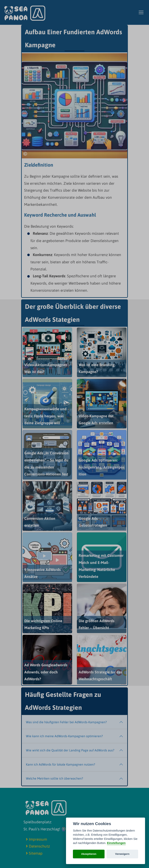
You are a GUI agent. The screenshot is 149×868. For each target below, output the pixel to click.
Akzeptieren (89, 854)
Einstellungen (116, 843)
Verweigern (122, 854)
